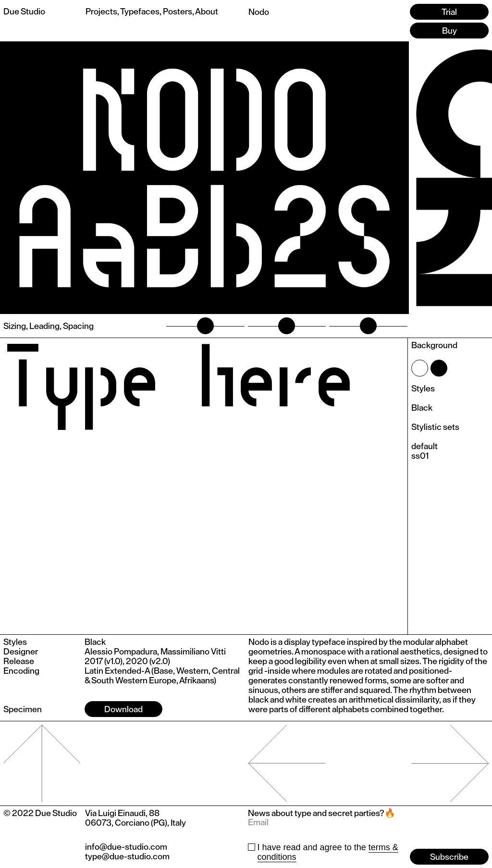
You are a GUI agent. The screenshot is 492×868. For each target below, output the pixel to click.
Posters (178, 12)
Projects (101, 12)
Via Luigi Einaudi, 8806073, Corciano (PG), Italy (135, 818)
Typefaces (140, 12)
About (207, 12)
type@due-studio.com (127, 856)
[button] (450, 178)
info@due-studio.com (126, 847)
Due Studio (24, 12)
